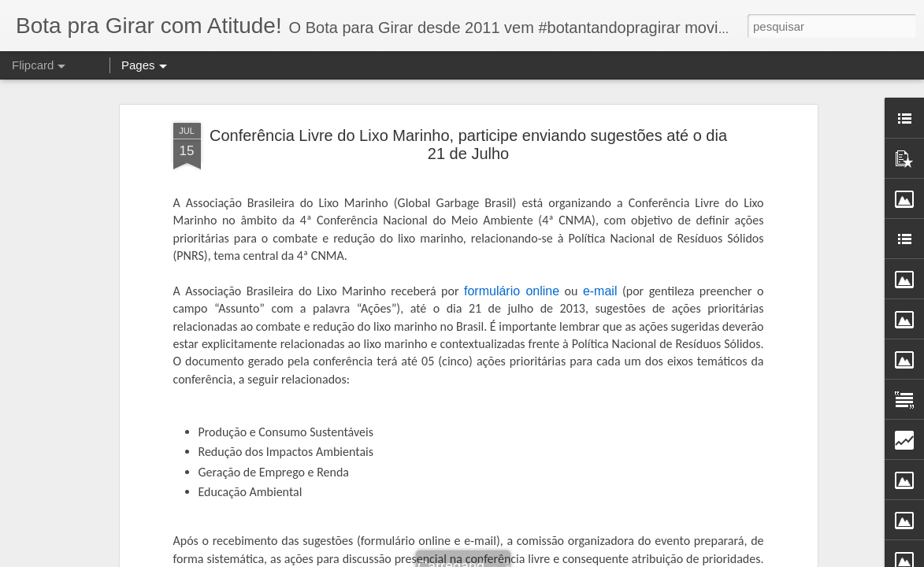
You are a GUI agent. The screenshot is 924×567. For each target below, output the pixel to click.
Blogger (563, 558)
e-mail (600, 227)
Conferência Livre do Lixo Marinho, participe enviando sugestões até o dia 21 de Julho (468, 82)
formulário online (512, 227)
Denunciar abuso (616, 558)
